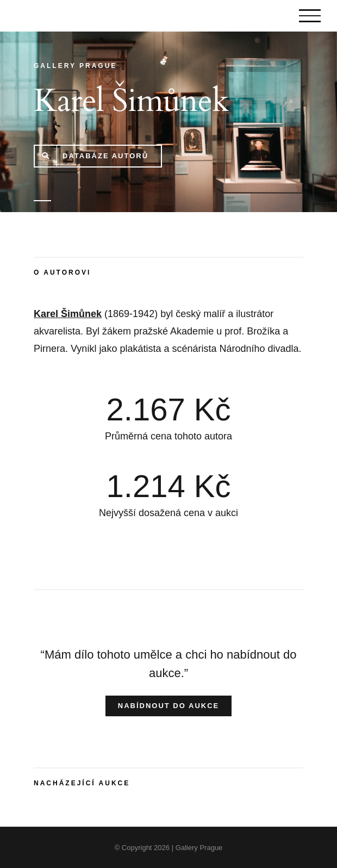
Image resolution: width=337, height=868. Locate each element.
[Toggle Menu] (310, 16)
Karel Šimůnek (68, 314)
